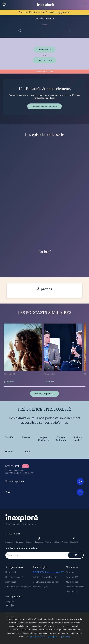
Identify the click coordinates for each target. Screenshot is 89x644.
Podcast (65, 542)
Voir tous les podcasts (44, 394)
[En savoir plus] (37, 636)
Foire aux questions (45, 481)
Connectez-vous (44, 60)
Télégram (20, 542)
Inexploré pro (72, 592)
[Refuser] (66, 636)
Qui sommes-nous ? (14, 577)
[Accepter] (53, 636)
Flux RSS (74, 540)
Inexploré (70, 572)
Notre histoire (11, 572)
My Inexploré (72, 582)
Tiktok (56, 542)
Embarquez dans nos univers (18, 587)
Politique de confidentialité (45, 577)
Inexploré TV (72, 577)
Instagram (9, 542)
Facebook (39, 540)
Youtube (29, 542)
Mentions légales (40, 587)
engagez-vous (63, 12)
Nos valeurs (11, 582)
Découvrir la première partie (44, 106)
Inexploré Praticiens (75, 587)
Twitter (48, 542)
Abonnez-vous (44, 49)
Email (45, 492)
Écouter (10, 382)
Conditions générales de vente (46, 582)
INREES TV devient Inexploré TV (48, 572)
